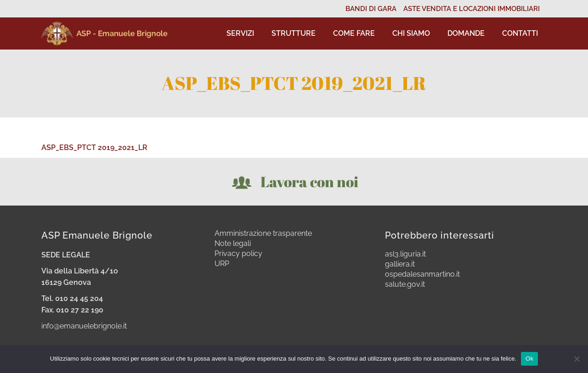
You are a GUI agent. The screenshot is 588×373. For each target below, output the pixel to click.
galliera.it (400, 264)
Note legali (233, 244)
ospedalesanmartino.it (422, 274)
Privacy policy (238, 254)
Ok (529, 359)
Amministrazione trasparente (263, 234)
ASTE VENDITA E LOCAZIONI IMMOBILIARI (472, 9)
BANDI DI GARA (371, 9)
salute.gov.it (405, 284)
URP (222, 264)
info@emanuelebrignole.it (84, 326)
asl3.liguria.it (405, 254)
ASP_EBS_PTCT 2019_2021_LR (94, 148)
